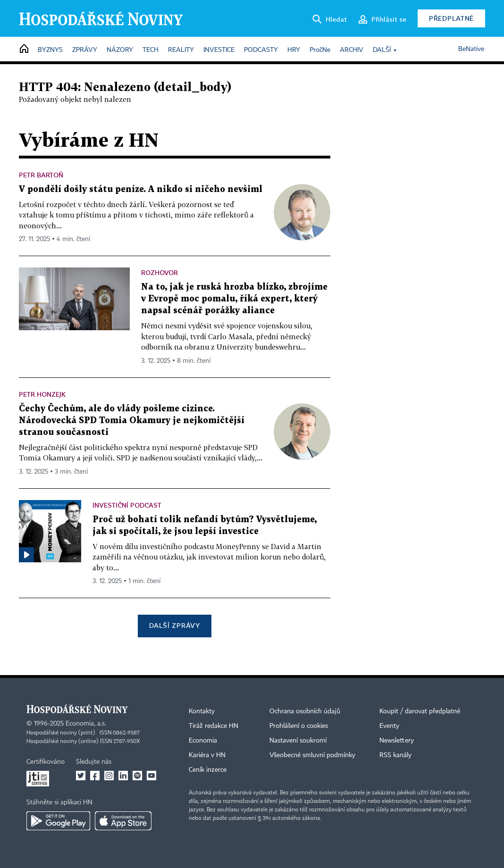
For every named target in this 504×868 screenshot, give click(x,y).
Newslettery (397, 741)
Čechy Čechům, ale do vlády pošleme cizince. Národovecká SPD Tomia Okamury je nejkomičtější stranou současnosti (132, 421)
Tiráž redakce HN (214, 726)
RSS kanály (395, 755)
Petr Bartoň (41, 175)
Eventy (389, 726)
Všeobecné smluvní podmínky (312, 755)
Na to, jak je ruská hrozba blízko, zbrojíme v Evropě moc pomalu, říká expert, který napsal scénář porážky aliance (234, 299)
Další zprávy (174, 625)
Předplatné (451, 18)
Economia (203, 741)
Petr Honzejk (42, 394)
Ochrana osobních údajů (305, 711)
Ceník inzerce (208, 770)
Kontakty (202, 711)
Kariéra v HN (207, 755)
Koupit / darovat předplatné (420, 711)
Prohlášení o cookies (299, 726)
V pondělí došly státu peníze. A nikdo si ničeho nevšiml (141, 189)
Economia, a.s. (86, 724)
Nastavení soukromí (298, 741)
